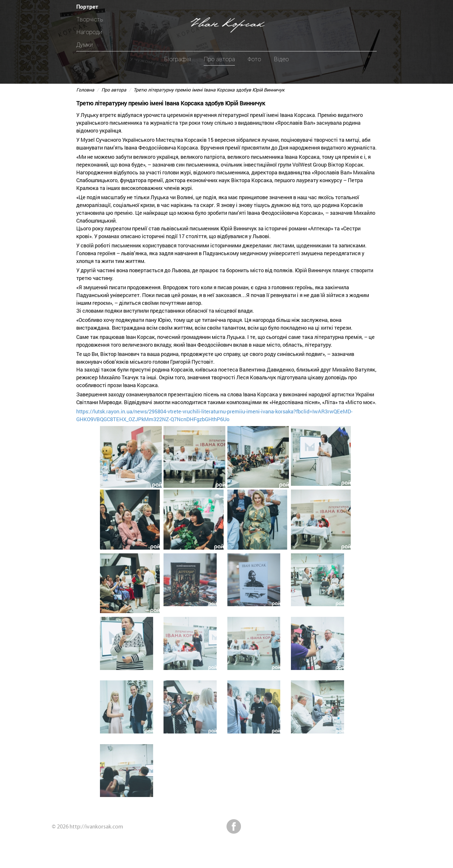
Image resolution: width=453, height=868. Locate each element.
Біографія (178, 59)
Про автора (219, 59)
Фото (254, 59)
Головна (85, 90)
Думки (85, 45)
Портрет (87, 6)
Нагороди (89, 32)
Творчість (90, 19)
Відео (281, 59)
